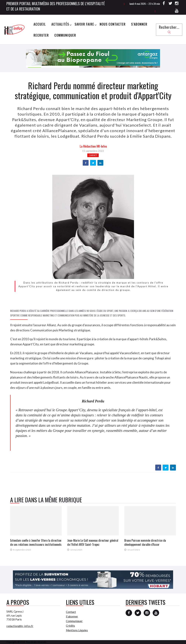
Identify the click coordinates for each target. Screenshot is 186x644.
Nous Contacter (113, 24)
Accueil (40, 24)
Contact (71, 612)
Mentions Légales (77, 630)
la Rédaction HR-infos (93, 146)
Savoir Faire (84, 24)
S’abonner (139, 24)
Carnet (93, 155)
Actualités (60, 24)
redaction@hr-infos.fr (20, 626)
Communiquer (65, 35)
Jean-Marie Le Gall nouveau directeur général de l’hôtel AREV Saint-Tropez (93, 542)
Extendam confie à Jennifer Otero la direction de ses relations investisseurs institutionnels (36, 542)
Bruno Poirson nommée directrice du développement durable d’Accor (145, 542)
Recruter (41, 35)
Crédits (70, 626)
